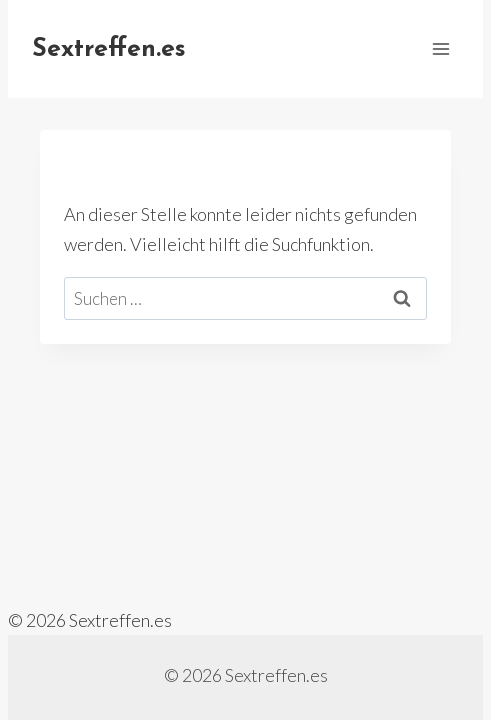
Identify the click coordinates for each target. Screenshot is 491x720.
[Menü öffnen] (440, 48)
